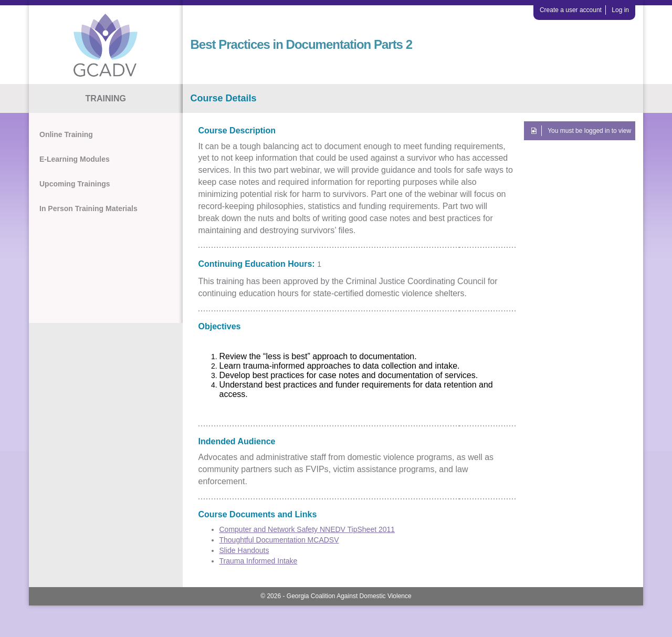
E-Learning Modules (75, 159)
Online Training (66, 134)
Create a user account (571, 10)
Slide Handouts (244, 550)
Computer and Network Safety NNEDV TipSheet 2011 (307, 529)
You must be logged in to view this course (589, 134)
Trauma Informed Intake (259, 561)
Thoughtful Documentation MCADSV (279, 540)
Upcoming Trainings (75, 184)
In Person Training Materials (88, 208)
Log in (620, 10)
